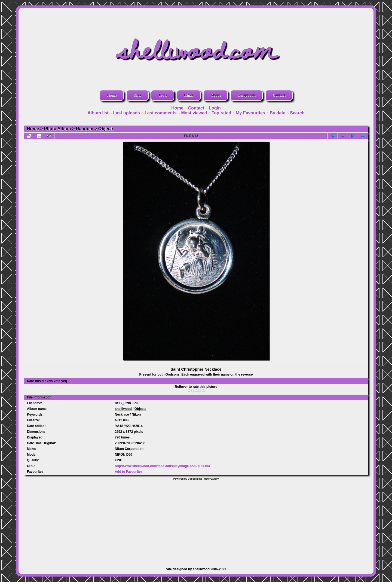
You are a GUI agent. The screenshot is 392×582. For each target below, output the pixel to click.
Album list (98, 113)
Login (215, 108)
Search (297, 113)
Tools (162, 95)
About (215, 95)
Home (112, 95)
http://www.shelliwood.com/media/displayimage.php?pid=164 (162, 466)
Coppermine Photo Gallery (203, 479)
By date (278, 113)
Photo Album (58, 129)
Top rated (221, 113)
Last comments (160, 113)
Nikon (136, 415)
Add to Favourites (129, 472)
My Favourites (250, 113)
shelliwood (123, 409)
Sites (137, 95)
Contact (279, 95)
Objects (106, 129)
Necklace (122, 415)
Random (85, 129)
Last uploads (127, 113)
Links (189, 95)
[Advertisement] (196, 521)
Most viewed (194, 113)
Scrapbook (246, 95)
